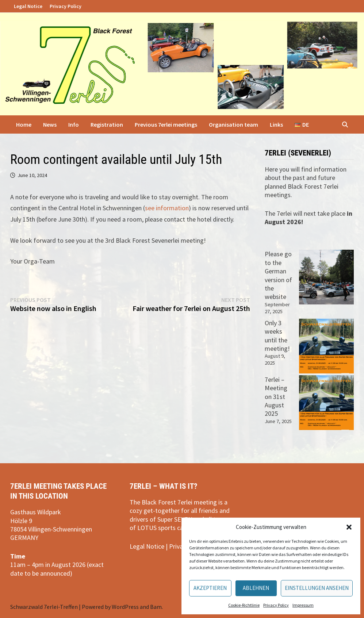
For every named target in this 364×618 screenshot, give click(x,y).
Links (276, 124)
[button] (349, 527)
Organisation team (233, 124)
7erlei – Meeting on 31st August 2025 (276, 397)
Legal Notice (28, 6)
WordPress (125, 607)
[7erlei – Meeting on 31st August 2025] (326, 403)
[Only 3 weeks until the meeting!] (326, 346)
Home (24, 124)
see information (167, 208)
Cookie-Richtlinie (244, 605)
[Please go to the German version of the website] (326, 277)
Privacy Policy (276, 605)
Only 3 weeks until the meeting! (277, 336)
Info (74, 124)
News (50, 124)
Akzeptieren (210, 588)
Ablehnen (256, 588)
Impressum (303, 605)
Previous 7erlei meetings (166, 124)
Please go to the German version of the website (278, 275)
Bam (156, 607)
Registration (107, 124)
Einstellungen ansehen (317, 588)
